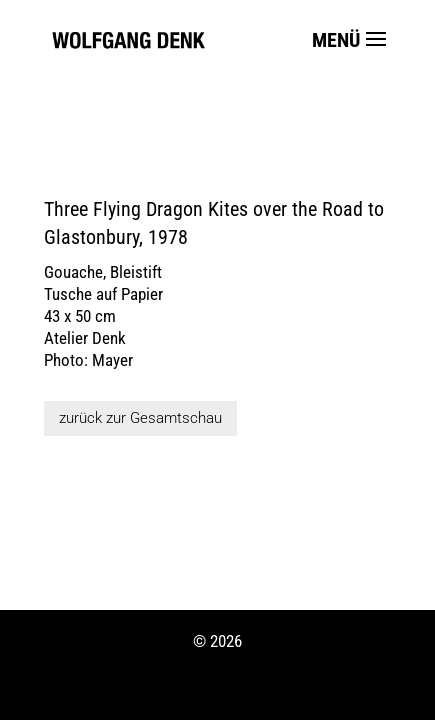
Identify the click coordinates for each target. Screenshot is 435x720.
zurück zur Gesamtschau (140, 418)
